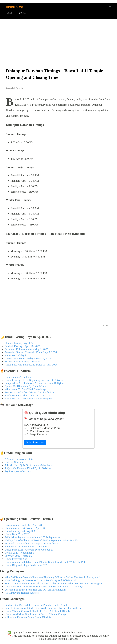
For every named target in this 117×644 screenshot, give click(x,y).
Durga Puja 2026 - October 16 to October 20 (29, 550)
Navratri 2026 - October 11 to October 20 (27, 547)
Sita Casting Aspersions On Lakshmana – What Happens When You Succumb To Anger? (53, 583)
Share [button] (106, 326)
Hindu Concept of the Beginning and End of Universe (34, 380)
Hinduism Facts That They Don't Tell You (27, 395)
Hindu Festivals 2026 (16, 559)
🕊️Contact (21, 13)
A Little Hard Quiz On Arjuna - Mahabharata (29, 465)
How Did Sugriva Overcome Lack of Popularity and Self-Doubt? (40, 580)
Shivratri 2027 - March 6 (18, 556)
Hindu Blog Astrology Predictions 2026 (26, 565)
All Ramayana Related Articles (22, 593)
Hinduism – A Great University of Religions (29, 399)
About (8, 13)
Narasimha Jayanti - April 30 (20, 531)
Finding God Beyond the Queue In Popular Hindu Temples (37, 605)
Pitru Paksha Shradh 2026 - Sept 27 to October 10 (32, 543)
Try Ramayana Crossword (19, 471)
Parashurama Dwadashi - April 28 (23, 525)
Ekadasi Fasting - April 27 (19, 343)
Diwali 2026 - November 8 (19, 553)
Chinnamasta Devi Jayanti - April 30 (25, 528)
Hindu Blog (15, 7)
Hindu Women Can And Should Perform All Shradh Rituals (37, 611)
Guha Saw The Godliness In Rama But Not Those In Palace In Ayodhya (44, 587)
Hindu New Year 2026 (17, 534)
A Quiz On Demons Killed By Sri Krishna (28, 468)
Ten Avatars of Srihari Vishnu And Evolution (29, 392)
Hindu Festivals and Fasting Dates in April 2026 (31, 365)
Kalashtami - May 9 (15, 355)
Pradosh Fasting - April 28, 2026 (22, 346)
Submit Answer (35, 442)
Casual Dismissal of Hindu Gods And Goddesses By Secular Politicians (44, 608)
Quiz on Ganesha (14, 462)
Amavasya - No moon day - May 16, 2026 (28, 358)
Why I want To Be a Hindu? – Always (25, 389)
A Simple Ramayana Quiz (19, 459)
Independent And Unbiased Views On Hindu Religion (34, 383)
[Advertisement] (58, 38)
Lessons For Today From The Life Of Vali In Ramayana (35, 590)
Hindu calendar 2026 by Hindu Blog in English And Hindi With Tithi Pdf (45, 562)
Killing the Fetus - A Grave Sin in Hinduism (29, 617)
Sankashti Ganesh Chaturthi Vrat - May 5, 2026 (31, 352)
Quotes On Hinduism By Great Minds (25, 386)
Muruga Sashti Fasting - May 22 (22, 361)
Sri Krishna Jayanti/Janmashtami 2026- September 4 (33, 537)
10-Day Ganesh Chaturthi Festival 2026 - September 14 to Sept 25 (41, 540)
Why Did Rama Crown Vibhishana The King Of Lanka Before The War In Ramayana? (52, 577)
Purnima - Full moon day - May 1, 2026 (26, 349)
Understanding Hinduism (18, 377)
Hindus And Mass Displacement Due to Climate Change (36, 614)
